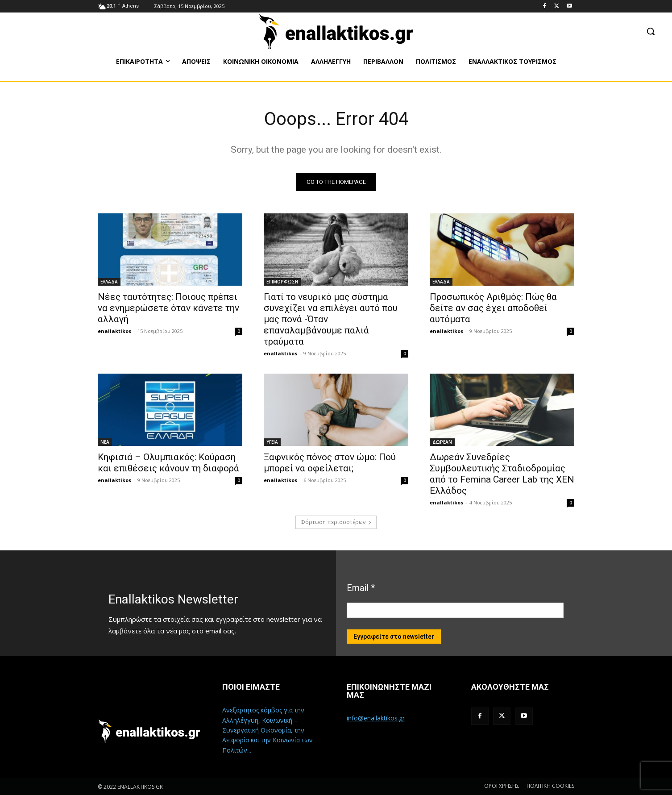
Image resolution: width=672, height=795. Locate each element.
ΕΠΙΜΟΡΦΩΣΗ (282, 282)
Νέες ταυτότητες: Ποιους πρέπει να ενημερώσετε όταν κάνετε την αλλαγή (168, 308)
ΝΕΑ (105, 442)
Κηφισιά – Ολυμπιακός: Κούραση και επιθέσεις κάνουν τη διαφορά (168, 463)
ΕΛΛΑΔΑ (109, 282)
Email (361, 588)
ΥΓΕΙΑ (272, 442)
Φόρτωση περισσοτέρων (336, 522)
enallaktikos (114, 331)
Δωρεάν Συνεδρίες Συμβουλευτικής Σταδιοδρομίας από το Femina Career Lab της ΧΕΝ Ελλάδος (502, 474)
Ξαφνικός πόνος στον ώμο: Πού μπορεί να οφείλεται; (330, 463)
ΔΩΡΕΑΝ (442, 442)
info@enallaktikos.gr (376, 718)
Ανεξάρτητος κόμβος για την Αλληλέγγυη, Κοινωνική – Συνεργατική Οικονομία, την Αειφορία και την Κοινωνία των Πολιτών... (268, 730)
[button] (651, 31)
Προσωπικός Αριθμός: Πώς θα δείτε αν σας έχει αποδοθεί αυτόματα (493, 308)
